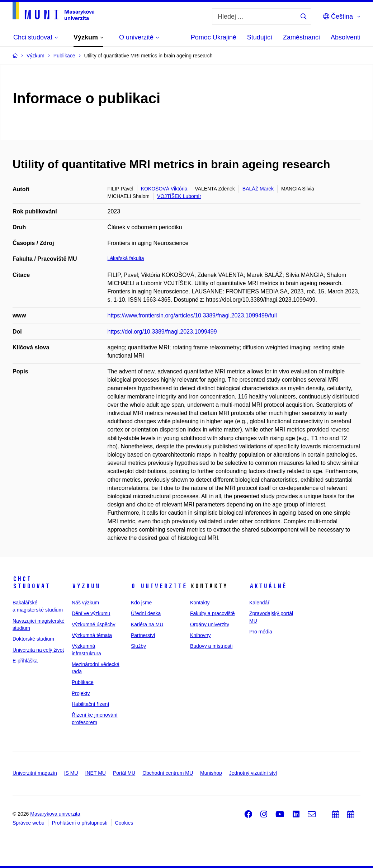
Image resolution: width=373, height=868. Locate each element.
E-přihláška (25, 661)
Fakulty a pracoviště (213, 613)
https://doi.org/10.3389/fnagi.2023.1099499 (162, 332)
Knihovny (200, 635)
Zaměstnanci (301, 37)
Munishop (211, 773)
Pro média (261, 632)
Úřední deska (146, 613)
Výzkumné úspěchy (93, 624)
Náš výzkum (85, 603)
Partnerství (143, 635)
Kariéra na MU (147, 624)
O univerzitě (159, 586)
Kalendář (259, 603)
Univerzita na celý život (38, 650)
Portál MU (124, 773)
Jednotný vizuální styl (253, 773)
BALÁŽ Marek (258, 189)
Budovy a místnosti (211, 646)
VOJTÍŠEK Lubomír (179, 196)
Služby (138, 646)
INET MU (96, 773)
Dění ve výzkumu (91, 613)
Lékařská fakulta (126, 258)
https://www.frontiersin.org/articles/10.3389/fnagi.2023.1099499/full (192, 315)
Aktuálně (268, 586)
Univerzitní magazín (35, 773)
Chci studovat (31, 582)
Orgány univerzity (210, 624)
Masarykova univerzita (55, 814)
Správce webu (29, 823)
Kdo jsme (141, 603)
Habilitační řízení (90, 704)
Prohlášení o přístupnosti (80, 823)
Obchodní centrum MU (168, 773)
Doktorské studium (33, 639)
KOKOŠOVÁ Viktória (164, 189)
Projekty (81, 693)
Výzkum (86, 586)
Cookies (124, 823)
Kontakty (200, 603)
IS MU (71, 773)
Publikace (83, 682)
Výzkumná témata (92, 635)
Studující (260, 37)
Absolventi (346, 37)
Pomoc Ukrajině (214, 37)
